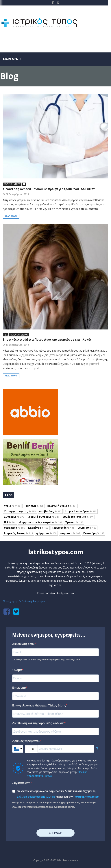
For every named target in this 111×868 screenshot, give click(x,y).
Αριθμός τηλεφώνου (26, 741)
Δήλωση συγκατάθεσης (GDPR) (36, 797)
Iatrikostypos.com (56, 552)
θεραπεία (14, 528)
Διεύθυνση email (24, 644)
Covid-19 (87, 528)
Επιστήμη (94, 533)
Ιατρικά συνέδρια (81, 511)
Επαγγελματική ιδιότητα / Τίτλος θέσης (39, 705)
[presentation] (40, 819)
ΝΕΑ (6, 335)
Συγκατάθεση (21, 783)
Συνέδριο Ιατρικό (78, 517)
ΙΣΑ (10, 522)
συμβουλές (50, 511)
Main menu (12, 59)
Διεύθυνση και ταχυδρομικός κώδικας (38, 723)
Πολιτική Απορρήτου (86, 797)
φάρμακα (46, 533)
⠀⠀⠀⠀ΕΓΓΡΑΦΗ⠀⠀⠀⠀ (55, 833)
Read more (11, 216)
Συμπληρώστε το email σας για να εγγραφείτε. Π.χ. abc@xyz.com (46, 660)
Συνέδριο (14, 517)
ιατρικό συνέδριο (43, 517)
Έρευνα (74, 522)
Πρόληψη (34, 506)
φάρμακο (70, 533)
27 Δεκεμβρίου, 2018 (17, 194)
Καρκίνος (38, 528)
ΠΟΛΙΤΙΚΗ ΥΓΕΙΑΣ (12, 184)
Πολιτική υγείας (62, 506)
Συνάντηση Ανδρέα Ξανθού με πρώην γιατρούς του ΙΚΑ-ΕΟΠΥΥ (49, 189)
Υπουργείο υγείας (20, 511)
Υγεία (12, 506)
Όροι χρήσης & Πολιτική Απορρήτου (25, 601)
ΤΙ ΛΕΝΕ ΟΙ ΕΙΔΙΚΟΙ (19, 335)
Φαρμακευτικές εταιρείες (41, 522)
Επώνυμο (19, 688)
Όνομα (17, 670)
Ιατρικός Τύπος (18, 533)
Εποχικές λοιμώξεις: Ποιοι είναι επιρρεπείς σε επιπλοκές (47, 340)
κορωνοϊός (63, 528)
